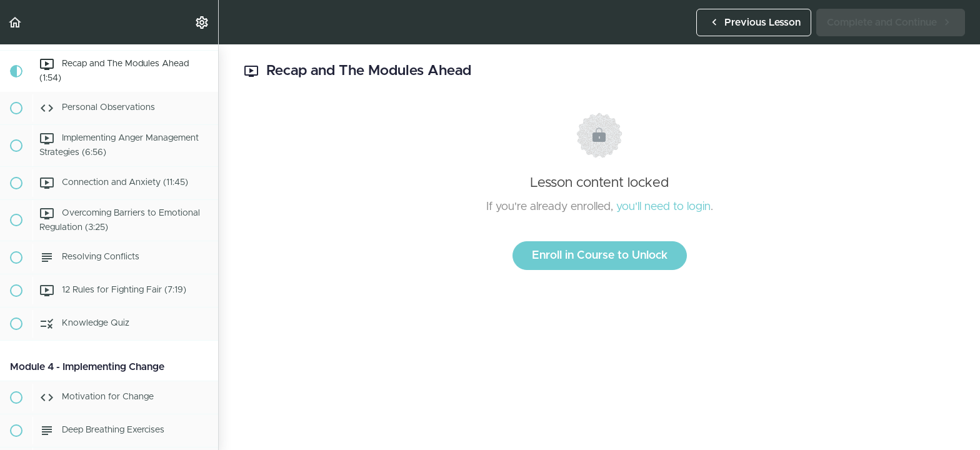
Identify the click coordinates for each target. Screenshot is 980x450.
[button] (16, 22)
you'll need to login (663, 207)
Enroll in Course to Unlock (600, 256)
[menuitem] (202, 22)
